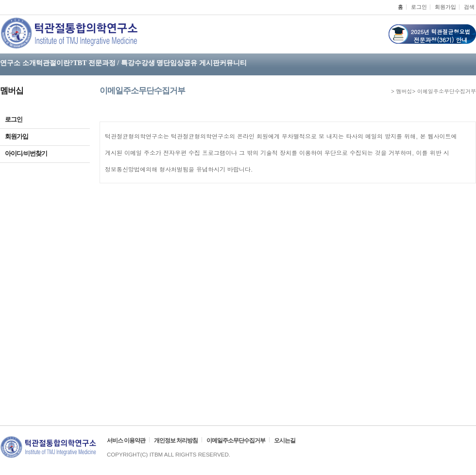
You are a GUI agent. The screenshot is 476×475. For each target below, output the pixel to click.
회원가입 (445, 7)
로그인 (419, 7)
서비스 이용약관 (126, 440)
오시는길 (285, 440)
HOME (386, 92)
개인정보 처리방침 (176, 440)
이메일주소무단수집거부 (236, 440)
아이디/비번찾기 (45, 153)
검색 (469, 7)
